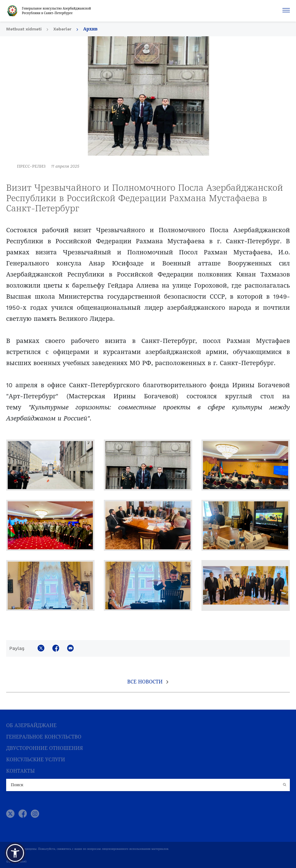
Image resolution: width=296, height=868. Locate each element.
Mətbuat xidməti (24, 29)
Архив (90, 29)
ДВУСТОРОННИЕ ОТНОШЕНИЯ (45, 748)
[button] (15, 853)
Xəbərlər (62, 29)
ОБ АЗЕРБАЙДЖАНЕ (31, 725)
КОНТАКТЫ (20, 771)
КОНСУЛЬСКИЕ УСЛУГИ (36, 760)
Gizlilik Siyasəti (16, 862)
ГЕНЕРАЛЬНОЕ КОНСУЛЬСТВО (44, 737)
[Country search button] (285, 785)
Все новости (145, 682)
